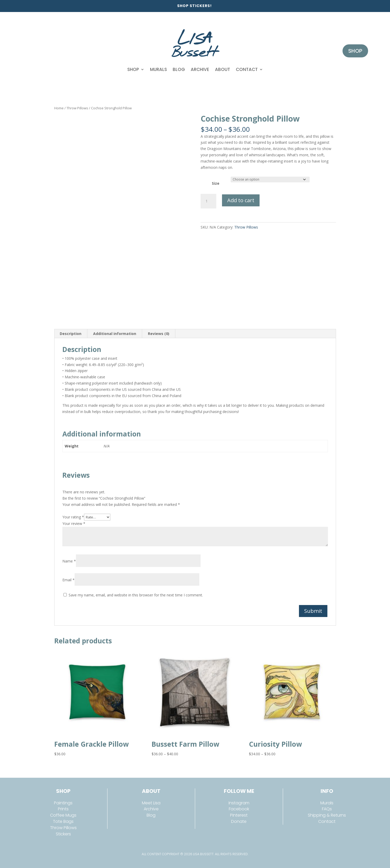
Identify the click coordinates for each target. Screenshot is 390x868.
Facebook (239, 809)
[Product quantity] (208, 201)
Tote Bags (63, 821)
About (223, 69)
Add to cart (241, 200)
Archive (200, 69)
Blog (179, 69)
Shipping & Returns (327, 815)
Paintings (63, 803)
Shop (133, 69)
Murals (158, 69)
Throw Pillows (77, 108)
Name (69, 561)
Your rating (73, 517)
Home (59, 108)
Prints (63, 809)
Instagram (239, 803)
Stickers (63, 834)
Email (68, 580)
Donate (239, 821)
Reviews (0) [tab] (159, 334)
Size (216, 183)
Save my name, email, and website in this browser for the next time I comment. (136, 595)
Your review (74, 523)
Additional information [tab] (115, 334)
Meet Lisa (151, 803)
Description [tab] (71, 334)
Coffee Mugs (63, 815)
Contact (247, 69)
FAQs (327, 809)
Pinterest (239, 815)
